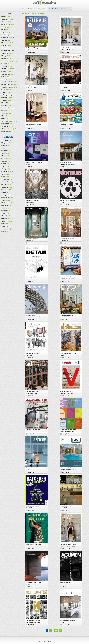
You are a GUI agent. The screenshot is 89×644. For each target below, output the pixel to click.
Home (37, 639)
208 (56, 631)
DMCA (44, 639)
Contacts (51, 639)
